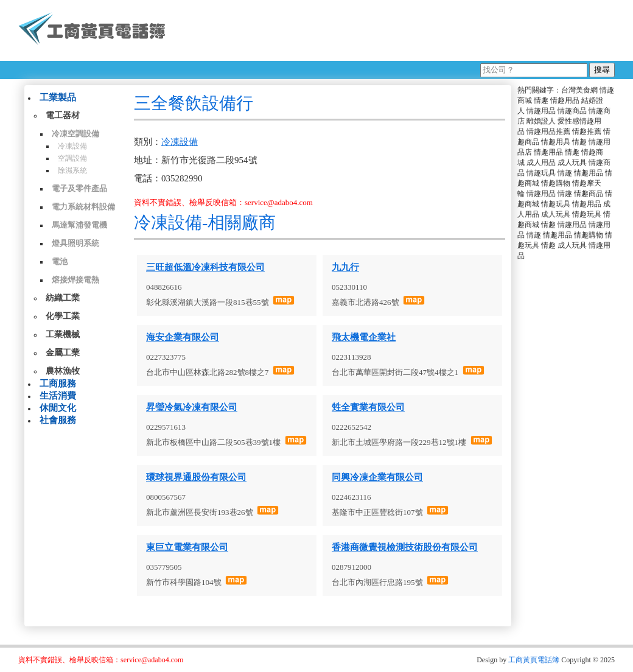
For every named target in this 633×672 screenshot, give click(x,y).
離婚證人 (541, 121)
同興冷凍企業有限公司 (377, 477)
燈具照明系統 (75, 243)
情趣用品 (565, 100)
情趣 (541, 100)
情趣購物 (556, 183)
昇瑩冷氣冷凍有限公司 (192, 407)
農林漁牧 (63, 371)
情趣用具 (556, 142)
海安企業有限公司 (183, 337)
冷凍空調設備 (75, 134)
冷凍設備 (72, 146)
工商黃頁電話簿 (534, 660)
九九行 (345, 267)
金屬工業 (63, 353)
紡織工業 (63, 298)
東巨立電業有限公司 (187, 547)
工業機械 (63, 334)
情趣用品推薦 (548, 131)
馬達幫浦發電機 (79, 225)
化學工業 (63, 316)
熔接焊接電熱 (75, 280)
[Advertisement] (395, 30)
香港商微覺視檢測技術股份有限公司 (405, 547)
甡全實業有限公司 (368, 407)
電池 (60, 261)
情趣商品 (572, 111)
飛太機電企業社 (364, 337)
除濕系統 (72, 170)
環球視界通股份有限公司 (196, 477)
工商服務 (58, 383)
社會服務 (58, 420)
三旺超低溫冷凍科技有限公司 (205, 267)
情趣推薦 (587, 131)
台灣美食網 (579, 90)
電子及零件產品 (79, 188)
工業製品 (58, 97)
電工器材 (63, 115)
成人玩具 (572, 163)
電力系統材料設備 (83, 207)
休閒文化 (58, 408)
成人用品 (541, 163)
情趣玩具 (541, 173)
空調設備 (72, 158)
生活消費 (58, 396)
